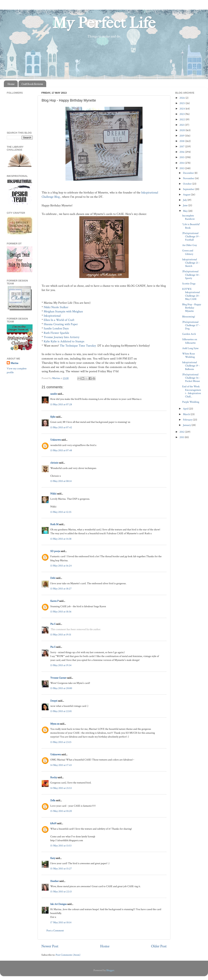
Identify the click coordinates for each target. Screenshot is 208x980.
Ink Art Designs (58, 904)
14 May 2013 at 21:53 (61, 788)
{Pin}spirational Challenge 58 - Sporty (191, 275)
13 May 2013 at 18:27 (61, 589)
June (186, 205)
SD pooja (55, 551)
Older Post (159, 946)
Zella (53, 800)
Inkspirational (52, 316)
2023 (182, 114)
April (186, 409)
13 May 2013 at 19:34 (61, 665)
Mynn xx (55, 724)
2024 (182, 109)
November (189, 178)
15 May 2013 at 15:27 (61, 869)
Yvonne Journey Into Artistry (62, 337)
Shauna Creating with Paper (61, 324)
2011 (182, 437)
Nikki (53, 494)
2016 (182, 152)
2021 (182, 125)
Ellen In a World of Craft (59, 320)
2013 (182, 168)
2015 (182, 157)
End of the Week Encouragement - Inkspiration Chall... (192, 391)
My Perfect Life (104, 23)
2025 (182, 103)
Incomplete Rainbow (188, 217)
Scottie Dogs (189, 284)
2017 (182, 146)
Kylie (53, 417)
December (189, 173)
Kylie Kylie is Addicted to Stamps (64, 341)
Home (11, 84)
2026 (182, 98)
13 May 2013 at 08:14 (61, 481)
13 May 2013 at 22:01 (61, 711)
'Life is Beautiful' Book (191, 226)
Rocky (54, 777)
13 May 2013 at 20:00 (61, 688)
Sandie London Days (56, 329)
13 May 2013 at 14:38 (61, 539)
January (187, 425)
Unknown (56, 440)
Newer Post (50, 946)
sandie (54, 394)
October (188, 184)
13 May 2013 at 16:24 (61, 566)
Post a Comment (55, 930)
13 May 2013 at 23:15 (61, 742)
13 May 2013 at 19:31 (61, 635)
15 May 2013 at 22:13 (61, 891)
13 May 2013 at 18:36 (61, 612)
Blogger (110, 970)
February (188, 420)
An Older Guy (190, 245)
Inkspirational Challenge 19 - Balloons (191, 366)
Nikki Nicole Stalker (56, 307)
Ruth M (54, 524)
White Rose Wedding (189, 355)
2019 (182, 136)
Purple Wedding (191, 402)
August (187, 195)
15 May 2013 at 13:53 (61, 846)
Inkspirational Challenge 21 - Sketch (191, 263)
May (186, 211)
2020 (182, 130)
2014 (182, 163)
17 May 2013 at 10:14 (61, 922)
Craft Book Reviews (32, 84)
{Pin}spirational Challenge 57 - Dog (191, 325)
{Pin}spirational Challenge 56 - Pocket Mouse (191, 378)
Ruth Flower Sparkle (56, 333)
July (185, 200)
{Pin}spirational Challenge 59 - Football (191, 237)
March (187, 414)
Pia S (53, 624)
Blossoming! (189, 317)
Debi (53, 578)
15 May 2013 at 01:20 (61, 811)
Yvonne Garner (58, 678)
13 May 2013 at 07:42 (61, 427)
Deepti (54, 701)
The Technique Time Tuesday (78, 346)
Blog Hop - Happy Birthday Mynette (192, 308)
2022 (182, 119)
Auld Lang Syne (190, 348)
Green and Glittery (188, 252)
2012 (182, 432)
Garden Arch (189, 334)
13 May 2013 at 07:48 (61, 450)
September (189, 189)
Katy (53, 858)
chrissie (54, 463)
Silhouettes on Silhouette (190, 341)
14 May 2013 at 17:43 (61, 765)
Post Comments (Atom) (68, 955)
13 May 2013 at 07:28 (61, 404)
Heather (55, 881)
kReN (53, 823)
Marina (14, 363)
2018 (182, 141)
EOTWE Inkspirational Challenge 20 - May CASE (191, 294)
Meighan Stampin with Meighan (63, 312)
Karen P (54, 601)
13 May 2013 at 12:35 (61, 512)
